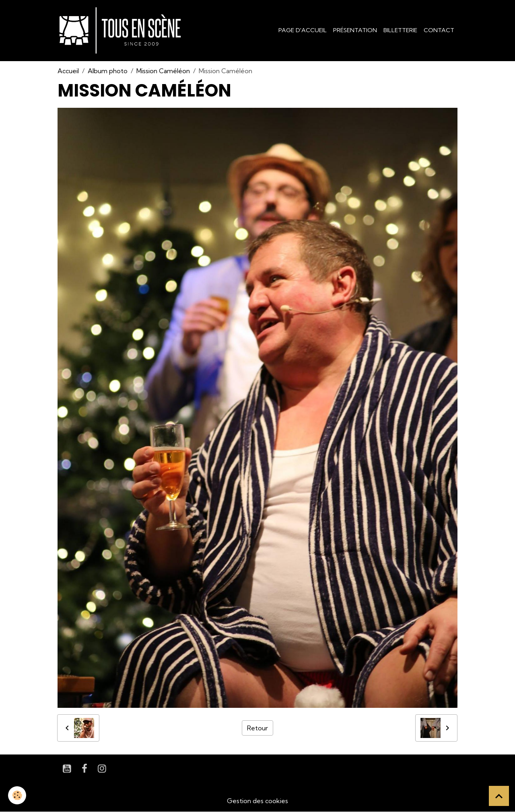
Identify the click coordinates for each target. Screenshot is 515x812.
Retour (257, 728)
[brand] (122, 31)
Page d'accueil (303, 30)
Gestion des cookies (257, 801)
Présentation (355, 30)
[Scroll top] (499, 796)
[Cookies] (17, 795)
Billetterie (400, 30)
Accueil (68, 71)
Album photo (108, 71)
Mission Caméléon (163, 71)
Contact (439, 30)
